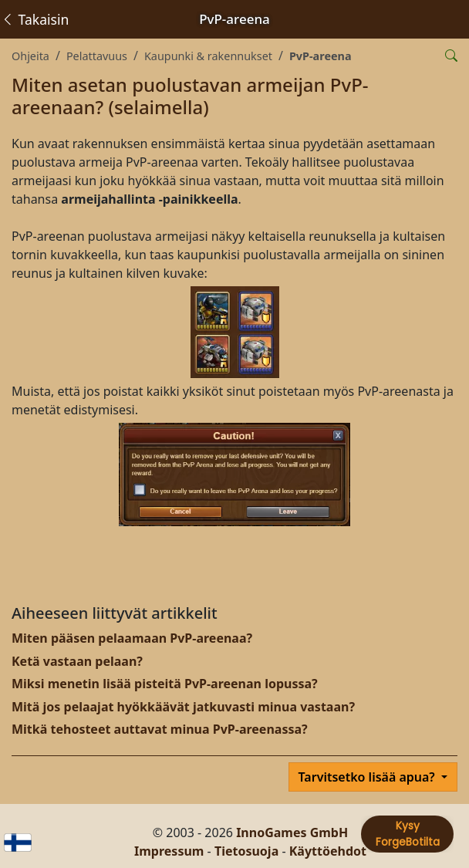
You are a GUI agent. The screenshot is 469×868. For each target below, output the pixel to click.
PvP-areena (321, 56)
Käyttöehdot (328, 851)
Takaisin (35, 19)
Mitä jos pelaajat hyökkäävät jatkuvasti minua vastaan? (183, 707)
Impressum (169, 851)
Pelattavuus (97, 56)
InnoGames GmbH (292, 833)
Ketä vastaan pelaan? (77, 661)
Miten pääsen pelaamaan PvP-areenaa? (132, 638)
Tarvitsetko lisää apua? (368, 777)
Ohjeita (30, 56)
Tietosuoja (246, 851)
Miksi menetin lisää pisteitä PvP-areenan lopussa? (165, 684)
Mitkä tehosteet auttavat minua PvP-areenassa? (160, 729)
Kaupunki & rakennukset (208, 56)
